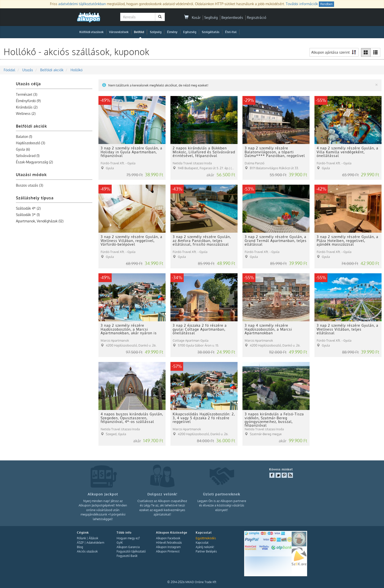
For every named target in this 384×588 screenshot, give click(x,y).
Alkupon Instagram (168, 547)
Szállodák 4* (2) (28, 208)
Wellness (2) (26, 114)
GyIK (120, 543)
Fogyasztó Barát (127, 556)
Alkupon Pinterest (168, 551)
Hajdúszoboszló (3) (30, 143)
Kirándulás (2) (27, 107)
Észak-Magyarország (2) (34, 162)
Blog (80, 547)
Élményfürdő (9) (28, 101)
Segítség (211, 18)
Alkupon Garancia (128, 547)
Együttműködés (206, 538)
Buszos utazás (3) (30, 185)
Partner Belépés (206, 551)
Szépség (156, 32)
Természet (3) (27, 94)
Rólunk (81, 538)
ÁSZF (80, 543)
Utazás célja (28, 84)
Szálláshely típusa (35, 198)
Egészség (190, 32)
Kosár (192, 18)
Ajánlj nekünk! (205, 547)
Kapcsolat (202, 543)
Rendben (326, 4)
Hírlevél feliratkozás (169, 543)
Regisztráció (257, 18)
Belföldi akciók (31, 126)
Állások (93, 538)
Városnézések (119, 32)
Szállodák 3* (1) (28, 215)
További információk (302, 4)
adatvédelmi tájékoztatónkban (82, 4)
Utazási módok (31, 175)
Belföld (139, 32)
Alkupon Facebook (168, 538)
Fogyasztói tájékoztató (131, 551)
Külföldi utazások (91, 32)
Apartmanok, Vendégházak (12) (40, 221)
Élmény (172, 32)
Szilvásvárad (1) (28, 156)
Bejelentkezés (232, 18)
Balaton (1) (24, 137)
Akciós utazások (87, 551)
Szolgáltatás (211, 32)
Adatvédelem (95, 543)
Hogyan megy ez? (128, 538)
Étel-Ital (231, 32)
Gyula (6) (23, 149)
